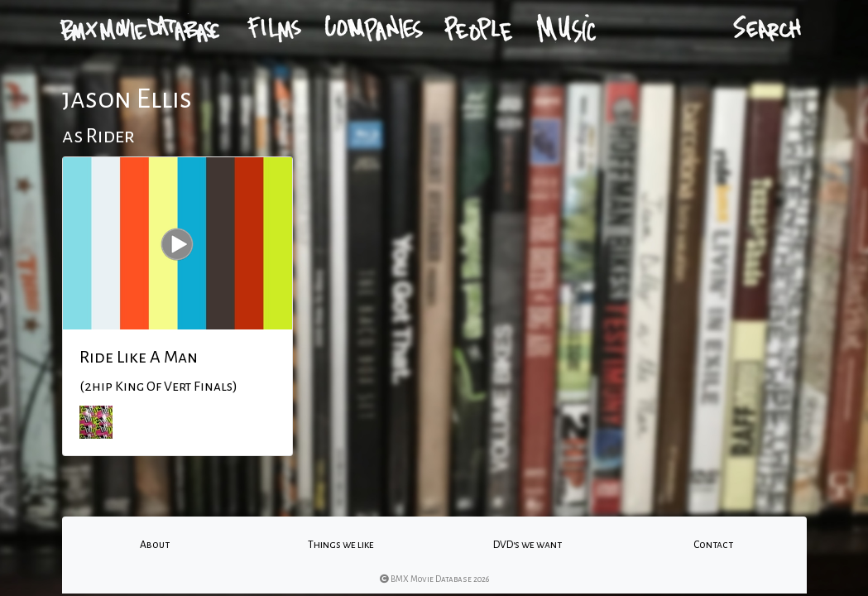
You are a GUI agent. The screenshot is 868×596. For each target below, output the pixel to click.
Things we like (341, 545)
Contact (713, 545)
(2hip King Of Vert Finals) (158, 387)
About (155, 545)
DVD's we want (528, 545)
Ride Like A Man (139, 357)
